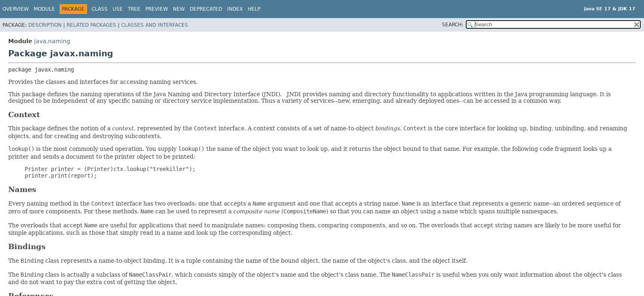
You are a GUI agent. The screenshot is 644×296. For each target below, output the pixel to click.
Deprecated (206, 9)
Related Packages (91, 25)
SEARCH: (453, 25)
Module (44, 9)
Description (45, 25)
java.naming (52, 41)
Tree (134, 9)
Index (235, 9)
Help (254, 9)
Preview (157, 9)
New (179, 9)
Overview (16, 9)
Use (118, 9)
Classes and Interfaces (155, 25)
